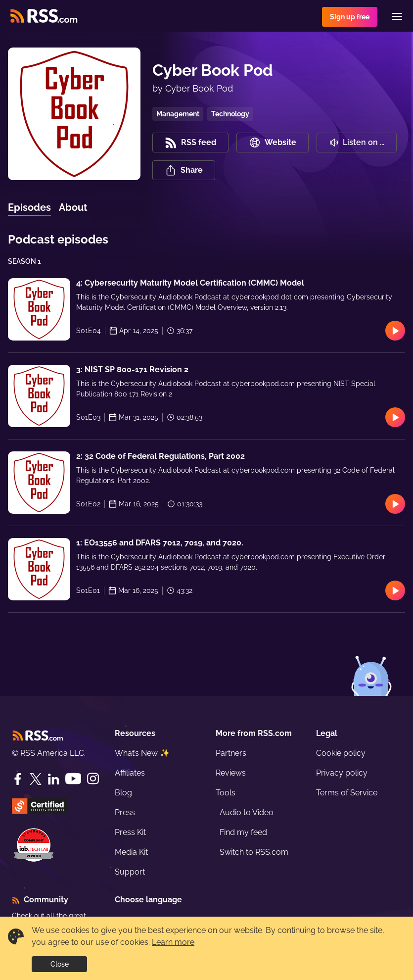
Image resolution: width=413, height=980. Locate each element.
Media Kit (131, 852)
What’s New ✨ (142, 753)
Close (60, 964)
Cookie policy (341, 753)
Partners (231, 753)
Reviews (231, 773)
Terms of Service (347, 793)
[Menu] (397, 16)
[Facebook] (18, 779)
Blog (123, 793)
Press (125, 812)
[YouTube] (73, 779)
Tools (226, 793)
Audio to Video (247, 812)
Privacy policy (342, 773)
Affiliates (130, 773)
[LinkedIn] (53, 779)
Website (273, 143)
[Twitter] (36, 779)
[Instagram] (93, 779)
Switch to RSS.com (254, 852)
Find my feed (243, 832)
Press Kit (130, 832)
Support (130, 872)
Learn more (173, 942)
